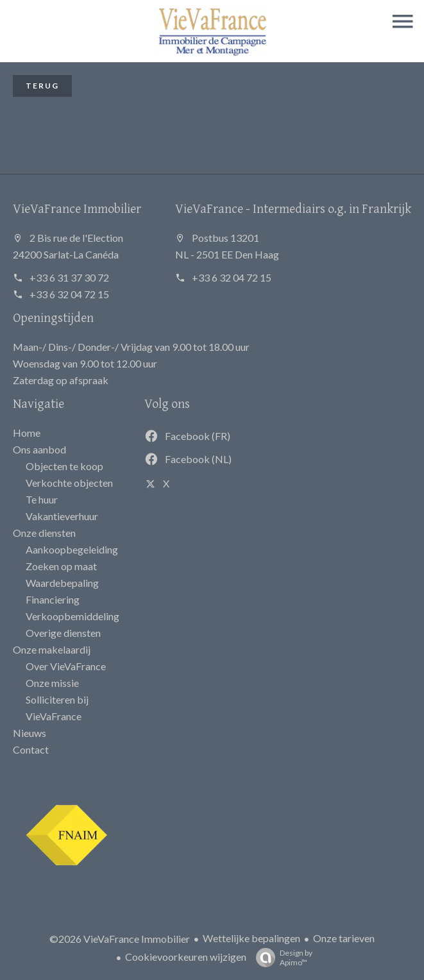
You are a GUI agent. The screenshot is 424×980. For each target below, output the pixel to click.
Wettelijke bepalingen (251, 938)
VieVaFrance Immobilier (77, 208)
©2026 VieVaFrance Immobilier (120, 939)
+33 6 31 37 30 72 (69, 277)
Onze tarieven (344, 938)
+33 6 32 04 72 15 (69, 294)
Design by (281, 958)
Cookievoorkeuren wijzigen (186, 957)
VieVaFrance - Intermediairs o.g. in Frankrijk (293, 208)
